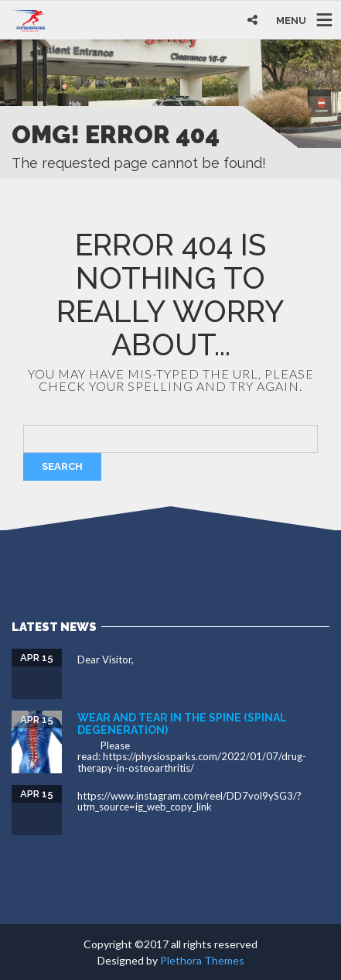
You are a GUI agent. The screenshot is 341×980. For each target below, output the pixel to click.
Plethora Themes (202, 960)
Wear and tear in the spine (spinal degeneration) (182, 723)
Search (62, 466)
